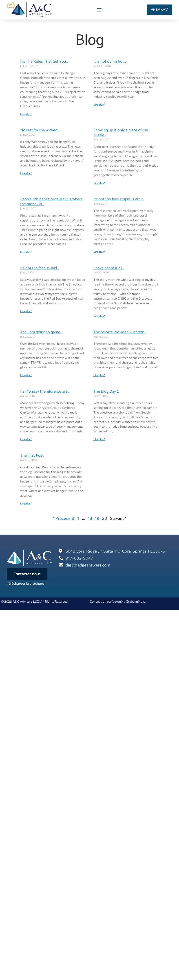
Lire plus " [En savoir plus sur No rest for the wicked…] (26, 173)
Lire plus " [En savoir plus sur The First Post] (26, 503)
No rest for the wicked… (40, 130)
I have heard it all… (109, 268)
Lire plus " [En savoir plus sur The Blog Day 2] (99, 439)
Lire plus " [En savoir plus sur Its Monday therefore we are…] (26, 439)
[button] (99, 10)
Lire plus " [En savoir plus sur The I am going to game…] (26, 375)
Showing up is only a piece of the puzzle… (121, 133)
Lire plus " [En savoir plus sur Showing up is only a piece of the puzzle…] (99, 183)
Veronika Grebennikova (129, 601)
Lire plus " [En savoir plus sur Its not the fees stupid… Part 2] (99, 252)
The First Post (32, 456)
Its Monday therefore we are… (45, 392)
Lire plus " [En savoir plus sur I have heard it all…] (99, 316)
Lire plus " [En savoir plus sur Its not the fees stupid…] (26, 311)
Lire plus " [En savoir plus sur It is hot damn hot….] (99, 104)
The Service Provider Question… (120, 332)
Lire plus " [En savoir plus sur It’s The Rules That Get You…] (26, 114)
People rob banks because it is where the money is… (51, 202)
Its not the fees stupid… (40, 268)
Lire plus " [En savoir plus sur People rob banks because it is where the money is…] (26, 252)
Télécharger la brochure (25, 583)
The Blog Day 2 (106, 392)
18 (90, 518)
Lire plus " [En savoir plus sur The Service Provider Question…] (99, 375)
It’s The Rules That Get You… (44, 62)
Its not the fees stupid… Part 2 (118, 199)
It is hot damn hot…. (110, 62)
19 (97, 518)
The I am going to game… (41, 332)
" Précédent (64, 518)
